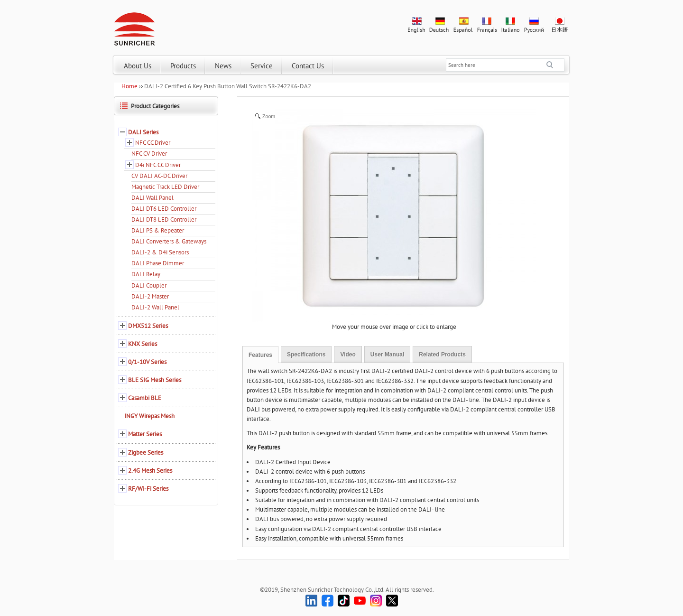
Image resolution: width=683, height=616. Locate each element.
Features (260, 355)
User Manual (387, 355)
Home (129, 86)
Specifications (306, 355)
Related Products (442, 355)
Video (348, 355)
